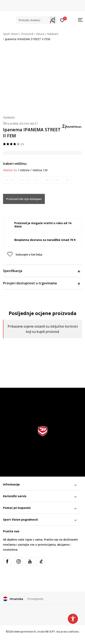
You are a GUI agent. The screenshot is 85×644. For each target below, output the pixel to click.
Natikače (53, 34)
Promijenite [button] (35, 599)
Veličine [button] (25, 170)
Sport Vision (11, 34)
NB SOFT (50, 632)
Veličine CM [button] (40, 170)
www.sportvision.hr (25, 632)
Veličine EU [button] (10, 170)
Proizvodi (27, 34)
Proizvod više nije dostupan (24, 199)
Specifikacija (41, 271)
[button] (37, 20)
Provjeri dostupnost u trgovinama (41, 283)
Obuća (40, 34)
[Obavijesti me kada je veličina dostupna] (9, 180)
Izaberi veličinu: (15, 164)
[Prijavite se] (62, 20)
